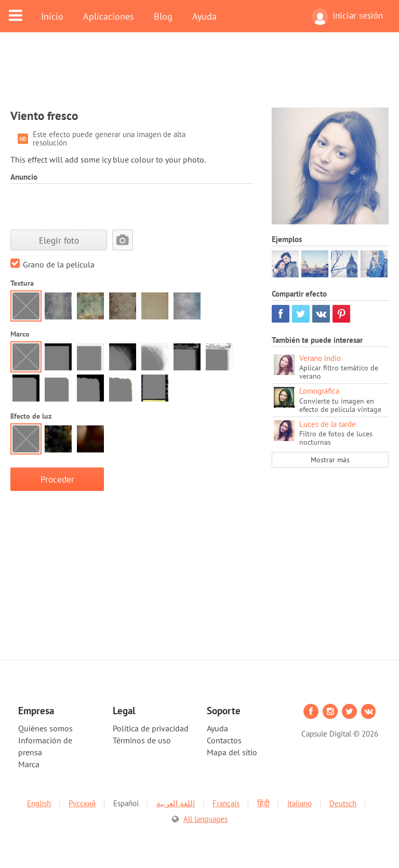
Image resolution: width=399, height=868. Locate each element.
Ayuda (204, 16)
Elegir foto (59, 240)
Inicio (52, 16)
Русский (82, 803)
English (39, 803)
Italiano (300, 803)
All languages (205, 819)
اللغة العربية (176, 803)
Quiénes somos (45, 728)
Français (226, 803)
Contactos (224, 740)
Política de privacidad (151, 728)
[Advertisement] (199, 76)
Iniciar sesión (347, 17)
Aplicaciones (109, 16)
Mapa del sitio (232, 752)
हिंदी (263, 803)
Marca (29, 764)
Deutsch (343, 803)
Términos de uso (142, 740)
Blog (163, 16)
